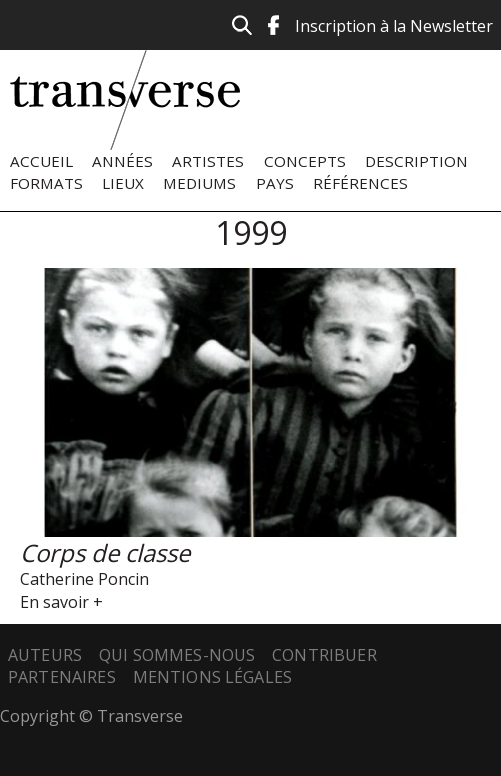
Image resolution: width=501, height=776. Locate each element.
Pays (275, 183)
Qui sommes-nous (177, 655)
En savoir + (61, 602)
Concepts (305, 161)
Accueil (41, 161)
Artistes (208, 161)
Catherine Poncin (84, 579)
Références (360, 183)
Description (416, 161)
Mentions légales (213, 677)
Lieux (123, 183)
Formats (46, 183)
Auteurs (45, 655)
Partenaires (62, 677)
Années (122, 161)
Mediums (199, 183)
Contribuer (324, 655)
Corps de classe (105, 552)
